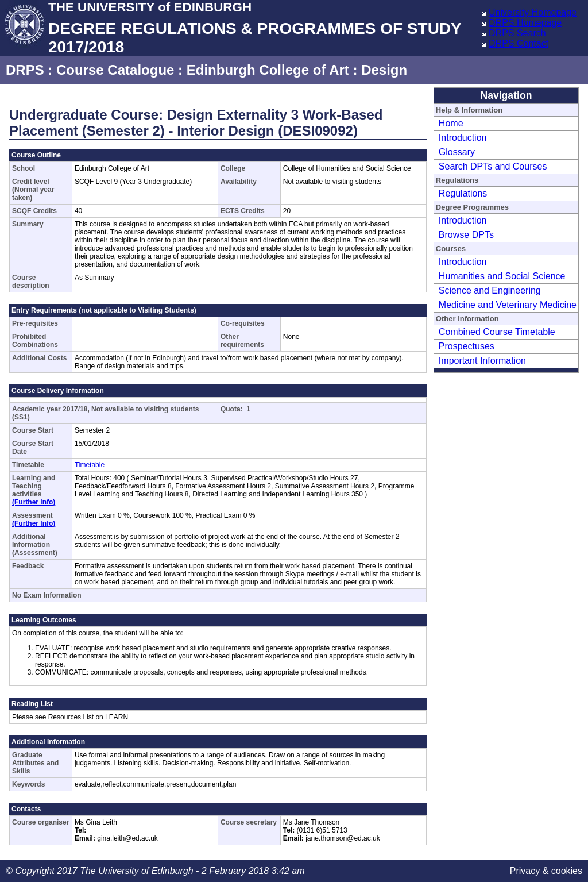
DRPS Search (517, 33)
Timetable (90, 465)
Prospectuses (467, 346)
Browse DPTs (466, 235)
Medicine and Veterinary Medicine (508, 305)
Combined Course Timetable (497, 332)
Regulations (463, 193)
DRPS (25, 70)
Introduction (463, 138)
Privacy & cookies (546, 871)
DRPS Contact (519, 43)
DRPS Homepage (525, 23)
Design (384, 70)
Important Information (482, 361)
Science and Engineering (490, 290)
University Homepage (533, 12)
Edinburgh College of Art (268, 70)
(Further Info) (34, 502)
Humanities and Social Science (502, 276)
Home (451, 123)
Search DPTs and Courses (493, 166)
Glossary (457, 152)
